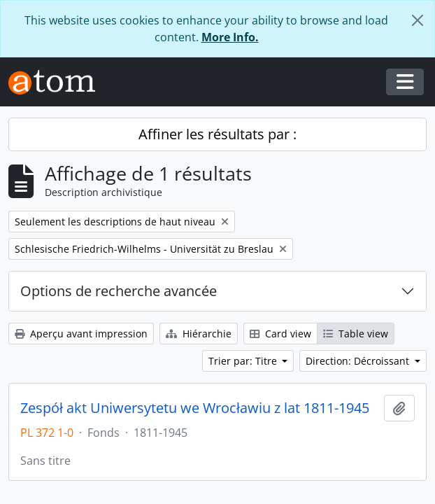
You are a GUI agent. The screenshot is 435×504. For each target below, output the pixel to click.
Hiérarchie (199, 334)
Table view (356, 334)
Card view (280, 334)
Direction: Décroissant (359, 361)
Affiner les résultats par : (217, 134)
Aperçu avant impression (81, 334)
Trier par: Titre (244, 361)
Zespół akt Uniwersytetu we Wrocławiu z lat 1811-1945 (195, 408)
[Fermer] (418, 20)
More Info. (230, 37)
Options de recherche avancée (119, 291)
